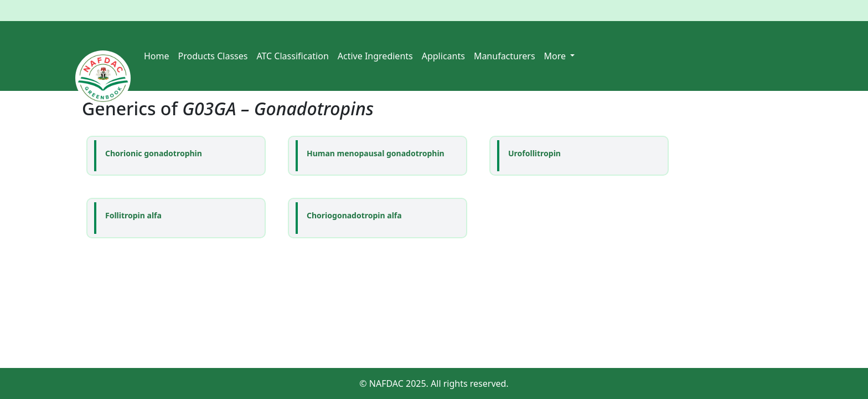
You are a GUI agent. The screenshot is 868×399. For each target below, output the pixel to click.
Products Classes (213, 56)
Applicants (443, 56)
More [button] (556, 56)
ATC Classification (292, 56)
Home (157, 56)
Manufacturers (505, 56)
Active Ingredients (375, 56)
